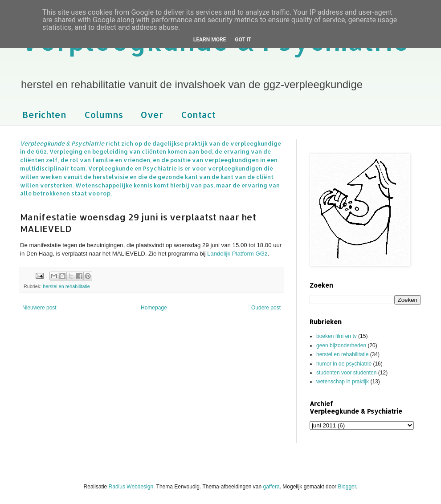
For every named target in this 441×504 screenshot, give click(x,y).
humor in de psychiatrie (344, 364)
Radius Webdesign (131, 487)
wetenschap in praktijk (343, 382)
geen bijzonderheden (341, 345)
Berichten (44, 114)
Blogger (347, 487)
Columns (104, 114)
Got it (243, 40)
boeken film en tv (337, 336)
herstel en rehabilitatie (66, 286)
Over (152, 114)
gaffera (272, 487)
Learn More (210, 40)
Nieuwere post (39, 308)
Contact (198, 114)
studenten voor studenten (346, 373)
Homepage (154, 308)
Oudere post (266, 308)
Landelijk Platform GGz (237, 254)
